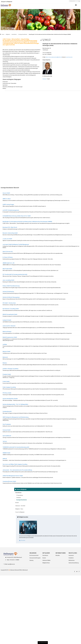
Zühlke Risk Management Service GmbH (13, 476)
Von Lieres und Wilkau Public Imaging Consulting (15, 464)
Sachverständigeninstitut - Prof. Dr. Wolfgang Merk (15, 404)
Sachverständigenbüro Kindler (10, 399)
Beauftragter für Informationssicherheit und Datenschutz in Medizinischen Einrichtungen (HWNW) (27, 222)
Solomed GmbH (7, 430)
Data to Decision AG (8, 252)
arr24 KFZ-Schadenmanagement (11, 210)
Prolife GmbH (6, 381)
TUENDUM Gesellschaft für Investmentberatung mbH (16, 447)
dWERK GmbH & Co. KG (9, 263)
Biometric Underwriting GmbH (10, 233)
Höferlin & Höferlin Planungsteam (11, 297)
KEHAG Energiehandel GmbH (10, 314)
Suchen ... (69, 0)
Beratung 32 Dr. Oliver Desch (10, 227)
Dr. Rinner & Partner (8, 257)
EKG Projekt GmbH (7, 269)
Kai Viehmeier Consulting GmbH (11, 309)
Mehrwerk (5, 357)
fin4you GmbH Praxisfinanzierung (11, 286)
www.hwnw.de (69, 57)
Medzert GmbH (6, 352)
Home (3, 34)
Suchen (80, 2)
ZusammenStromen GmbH (9, 481)
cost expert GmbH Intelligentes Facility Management (16, 244)
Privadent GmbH (7, 374)
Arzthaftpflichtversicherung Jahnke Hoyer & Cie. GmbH (17, 216)
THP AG (5, 441)
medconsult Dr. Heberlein (9, 326)
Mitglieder (8, 34)
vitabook (5, 459)
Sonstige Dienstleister (23, 34)
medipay (5, 344)
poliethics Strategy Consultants (11, 369)
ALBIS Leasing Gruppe (8, 204)
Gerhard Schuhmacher (8, 292)
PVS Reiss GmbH (7, 393)
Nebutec (5, 363)
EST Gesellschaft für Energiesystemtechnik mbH (15, 274)
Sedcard (45, 79)
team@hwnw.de (11, 564)
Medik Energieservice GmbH (10, 337)
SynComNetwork (7, 436)
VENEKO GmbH (6, 453)
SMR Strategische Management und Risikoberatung (16, 417)
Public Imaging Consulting (9, 387)
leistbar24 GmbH (7, 320)
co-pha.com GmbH (7, 239)
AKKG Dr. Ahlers (7, 199)
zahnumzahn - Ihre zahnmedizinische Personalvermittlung (17, 470)
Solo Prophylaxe (7, 424)
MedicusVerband (7, 332)
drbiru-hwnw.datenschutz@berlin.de (54, 57)
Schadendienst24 (7, 411)
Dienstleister (14, 34)
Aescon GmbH (6, 193)
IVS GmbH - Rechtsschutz (9, 303)
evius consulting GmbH (8, 280)
